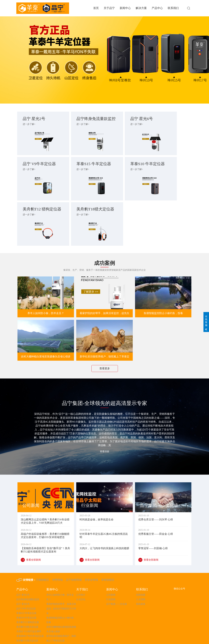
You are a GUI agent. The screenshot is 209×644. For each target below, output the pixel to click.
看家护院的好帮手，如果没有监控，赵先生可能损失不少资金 (104, 289)
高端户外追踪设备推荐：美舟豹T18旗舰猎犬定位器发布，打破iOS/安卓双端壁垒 (45, 520)
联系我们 (173, 8)
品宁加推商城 (74, 565)
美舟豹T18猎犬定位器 (169, 170)
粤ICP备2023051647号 (126, 637)
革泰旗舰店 (108, 565)
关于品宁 (109, 8)
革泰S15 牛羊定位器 (37, 170)
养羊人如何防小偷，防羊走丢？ (46, 287)
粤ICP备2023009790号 (20, 642)
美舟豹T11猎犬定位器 (27, 626)
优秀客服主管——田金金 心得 (156, 519)
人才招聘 (141, 584)
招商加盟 (141, 580)
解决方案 (141, 8)
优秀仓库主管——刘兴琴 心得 (156, 504)
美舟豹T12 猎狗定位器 (125, 170)
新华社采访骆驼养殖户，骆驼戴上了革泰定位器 (104, 340)
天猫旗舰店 (42, 565)
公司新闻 (111, 580)
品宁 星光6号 (123, 119)
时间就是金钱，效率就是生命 (96, 504)
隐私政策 (141, 589)
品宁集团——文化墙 (117, 589)
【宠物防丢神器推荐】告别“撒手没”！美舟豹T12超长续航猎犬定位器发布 (45, 535)
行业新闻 (111, 584)
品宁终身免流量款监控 (81, 119)
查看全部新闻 (31, 545)
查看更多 (105, 351)
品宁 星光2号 (35, 119)
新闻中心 (125, 8)
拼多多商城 (91, 565)
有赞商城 (57, 565)
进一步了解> (30, 125)
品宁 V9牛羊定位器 (169, 119)
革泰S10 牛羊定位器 (81, 170)
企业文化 (81, 584)
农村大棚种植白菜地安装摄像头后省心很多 (46, 339)
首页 (96, 8)
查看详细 (104, 434)
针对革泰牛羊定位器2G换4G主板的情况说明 (104, 520)
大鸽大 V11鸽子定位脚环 (29, 616)
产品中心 (157, 8)
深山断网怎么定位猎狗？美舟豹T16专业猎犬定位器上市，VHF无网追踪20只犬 (45, 506)
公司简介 (81, 580)
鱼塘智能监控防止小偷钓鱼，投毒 (163, 287)
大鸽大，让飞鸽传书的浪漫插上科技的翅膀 (104, 533)
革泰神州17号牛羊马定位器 (30, 621)
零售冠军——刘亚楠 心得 (153, 533)
